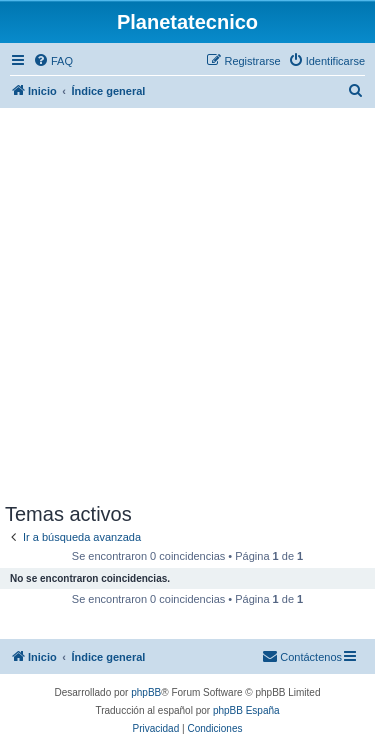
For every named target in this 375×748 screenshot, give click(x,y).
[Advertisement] (187, 305)
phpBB (146, 692)
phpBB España (246, 710)
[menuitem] (53, 61)
